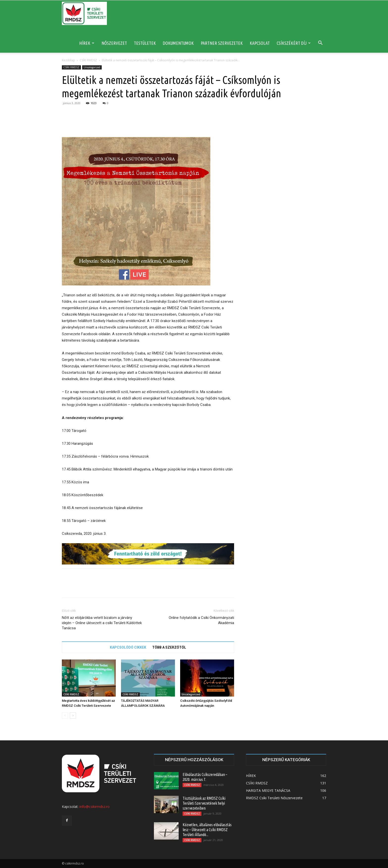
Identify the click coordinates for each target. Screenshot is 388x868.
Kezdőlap (68, 60)
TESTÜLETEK (145, 43)
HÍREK (87, 43)
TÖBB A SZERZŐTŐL (169, 647)
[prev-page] (65, 716)
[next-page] (73, 716)
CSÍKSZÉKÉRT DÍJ (294, 43)
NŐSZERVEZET (114, 43)
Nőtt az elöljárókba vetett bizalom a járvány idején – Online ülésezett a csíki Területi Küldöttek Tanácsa (102, 623)
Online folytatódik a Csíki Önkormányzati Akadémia (201, 620)
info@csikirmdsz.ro (95, 807)
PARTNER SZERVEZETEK (222, 43)
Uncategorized (92, 67)
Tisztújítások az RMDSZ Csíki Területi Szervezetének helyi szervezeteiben (204, 803)
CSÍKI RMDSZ (88, 60)
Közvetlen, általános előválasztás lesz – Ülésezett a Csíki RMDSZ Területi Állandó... (207, 830)
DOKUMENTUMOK (178, 43)
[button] (320, 43)
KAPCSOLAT (260, 43)
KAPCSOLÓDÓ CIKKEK (128, 647)
